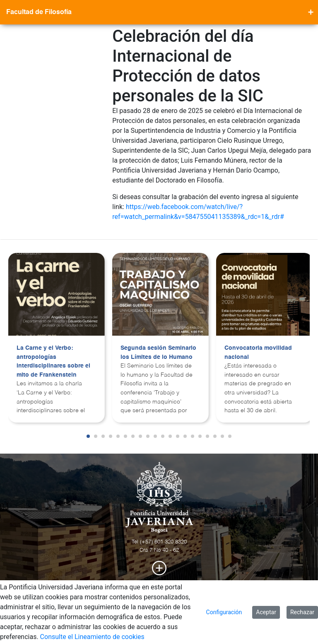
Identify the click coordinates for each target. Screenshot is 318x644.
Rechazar (302, 612)
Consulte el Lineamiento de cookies (92, 637)
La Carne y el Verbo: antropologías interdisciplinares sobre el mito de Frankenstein (53, 362)
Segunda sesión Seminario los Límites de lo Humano (158, 353)
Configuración (224, 612)
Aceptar (266, 612)
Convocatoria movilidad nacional (258, 353)
